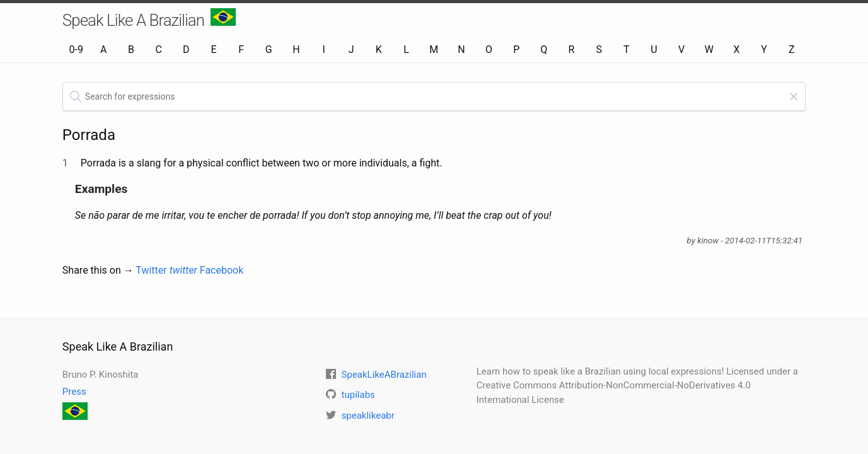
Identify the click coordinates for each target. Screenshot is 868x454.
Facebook (222, 270)
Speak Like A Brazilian (149, 19)
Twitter (166, 270)
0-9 (76, 49)
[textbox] (434, 96)
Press (74, 392)
